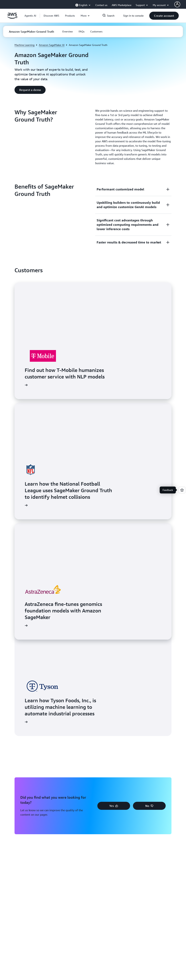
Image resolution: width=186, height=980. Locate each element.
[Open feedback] (182, 490)
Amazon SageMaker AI (52, 45)
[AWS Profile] (177, 4)
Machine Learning (25, 45)
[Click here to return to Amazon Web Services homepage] (12, 18)
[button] (51, 16)
